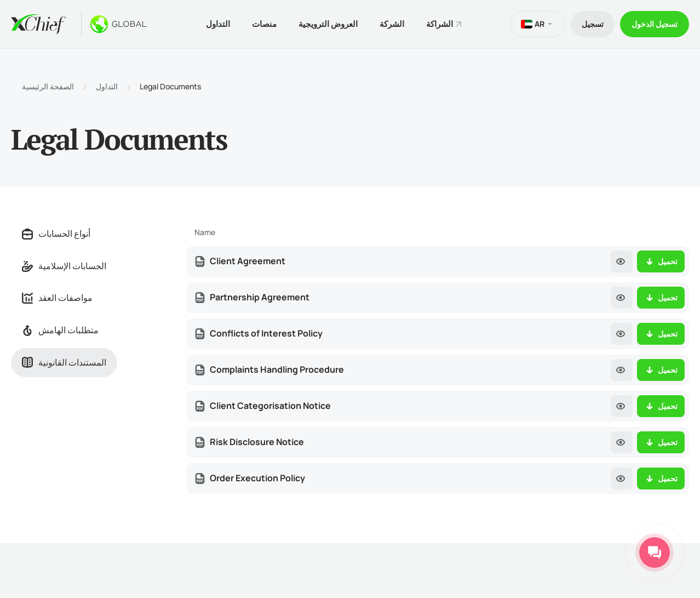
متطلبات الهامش (60, 330)
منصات (264, 24)
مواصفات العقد (57, 298)
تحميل (661, 261)
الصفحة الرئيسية (48, 87)
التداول (218, 24)
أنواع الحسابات (56, 233)
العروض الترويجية (328, 24)
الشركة (392, 24)
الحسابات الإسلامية (64, 266)
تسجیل (593, 24)
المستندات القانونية (64, 362)
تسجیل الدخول (655, 24)
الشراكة (440, 24)
